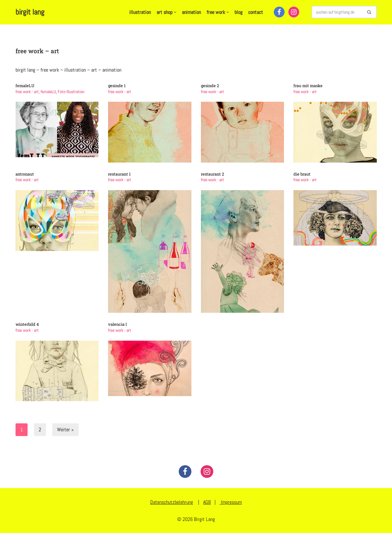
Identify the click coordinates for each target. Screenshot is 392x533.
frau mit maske (308, 86)
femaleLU (25, 86)
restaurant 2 (212, 174)
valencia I (117, 324)
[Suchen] (337, 12)
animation (191, 12)
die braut (302, 174)
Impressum (231, 502)
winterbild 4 (27, 324)
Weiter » (65, 430)
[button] (175, 12)
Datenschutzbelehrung (172, 502)
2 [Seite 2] (40, 430)
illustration (140, 12)
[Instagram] (294, 12)
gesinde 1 (117, 86)
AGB (207, 502)
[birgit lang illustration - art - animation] (30, 12)
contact (256, 12)
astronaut (25, 174)
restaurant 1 (119, 174)
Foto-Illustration (71, 92)
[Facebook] (279, 12)
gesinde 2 (210, 86)
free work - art (27, 92)
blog (238, 12)
